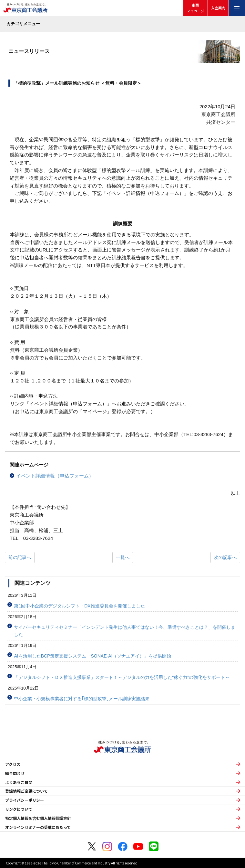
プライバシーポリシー (25, 800)
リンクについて (19, 809)
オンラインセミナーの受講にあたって (38, 827)
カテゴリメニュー (23, 24)
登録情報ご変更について (26, 791)
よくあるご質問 (19, 782)
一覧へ (123, 557)
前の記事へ (20, 557)
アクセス (13, 764)
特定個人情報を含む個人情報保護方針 (38, 818)
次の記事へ (225, 557)
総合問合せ (15, 773)
